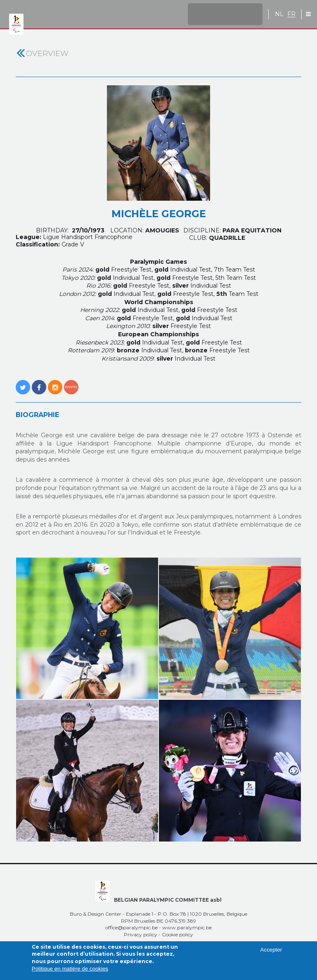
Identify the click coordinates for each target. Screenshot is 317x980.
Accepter (271, 953)
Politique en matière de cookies (70, 972)
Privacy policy (141, 934)
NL (279, 14)
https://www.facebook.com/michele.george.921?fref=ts (39, 383)
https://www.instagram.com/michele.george (55, 383)
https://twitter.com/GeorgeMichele (23, 383)
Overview (47, 54)
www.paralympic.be (187, 927)
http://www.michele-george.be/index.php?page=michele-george (71, 383)
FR (291, 14)
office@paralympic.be (131, 927)
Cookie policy (177, 934)
